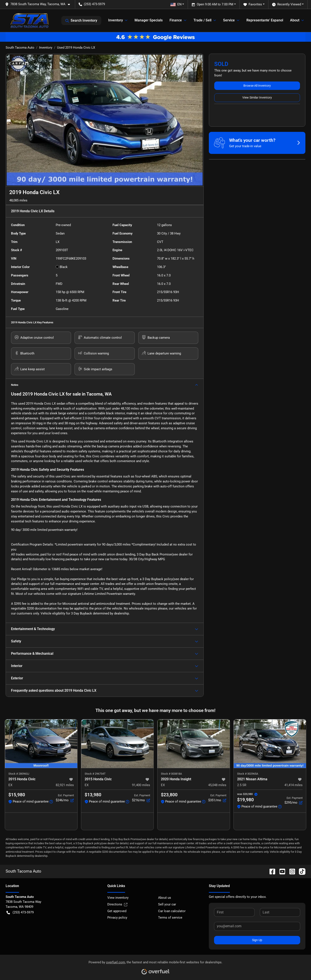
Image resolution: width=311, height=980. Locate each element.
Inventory (46, 48)
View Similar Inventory (257, 97)
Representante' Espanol (265, 20)
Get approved (117, 911)
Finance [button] (176, 20)
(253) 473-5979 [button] (92, 4)
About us (165, 898)
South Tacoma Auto (20, 48)
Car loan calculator (172, 911)
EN (176, 4)
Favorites (253, 4)
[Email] (257, 926)
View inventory (118, 898)
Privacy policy (117, 918)
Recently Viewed (287, 4)
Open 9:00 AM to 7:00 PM (212, 4)
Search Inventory (81, 21)
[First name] (234, 912)
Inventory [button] (116, 20)
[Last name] (280, 912)
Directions (117, 904)
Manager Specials (149, 20)
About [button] (295, 20)
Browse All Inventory (257, 86)
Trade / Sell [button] (202, 20)
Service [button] (229, 20)
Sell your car (167, 904)
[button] (39, 4)
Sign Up (257, 940)
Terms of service (170, 918)
